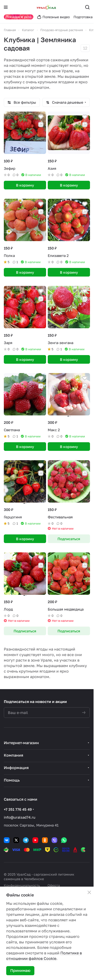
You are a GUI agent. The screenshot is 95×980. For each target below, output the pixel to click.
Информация (16, 768)
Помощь (12, 780)
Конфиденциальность (22, 885)
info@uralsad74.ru (20, 817)
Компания (13, 755)
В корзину (25, 185)
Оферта (54, 885)
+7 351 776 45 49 (18, 809)
